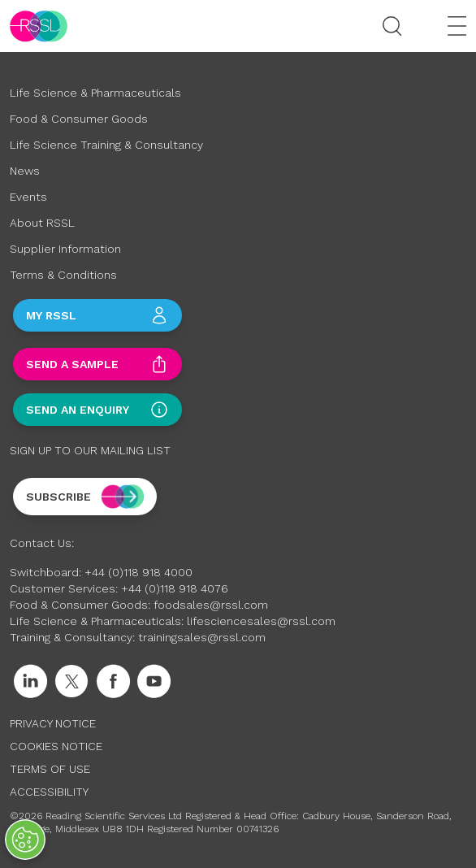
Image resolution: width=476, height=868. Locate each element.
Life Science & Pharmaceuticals (95, 93)
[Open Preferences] (25, 840)
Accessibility (49, 792)
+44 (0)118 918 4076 (175, 588)
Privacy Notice (53, 723)
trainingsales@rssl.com (202, 637)
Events (28, 197)
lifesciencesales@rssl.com (261, 621)
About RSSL (42, 223)
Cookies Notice (56, 746)
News (25, 171)
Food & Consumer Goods (79, 119)
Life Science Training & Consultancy (106, 145)
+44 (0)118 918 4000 (138, 572)
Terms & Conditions (63, 275)
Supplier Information (65, 249)
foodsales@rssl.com (211, 605)
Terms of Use (50, 769)
